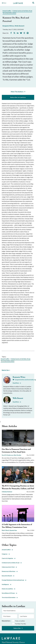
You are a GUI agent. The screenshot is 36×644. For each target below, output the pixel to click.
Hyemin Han (13, 530)
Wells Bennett (20, 26)
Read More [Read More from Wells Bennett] (16, 402)
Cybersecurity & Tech (9, 567)
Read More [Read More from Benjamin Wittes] (16, 383)
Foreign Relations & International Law (14, 580)
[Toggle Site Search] (33, 3)
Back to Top (5, 370)
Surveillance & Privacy (9, 593)
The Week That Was (20, 624)
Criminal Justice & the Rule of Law (22, 11)
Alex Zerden (17, 455)
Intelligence (6, 584)
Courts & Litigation (9, 558)
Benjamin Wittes (8, 26)
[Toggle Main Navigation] (7, 3)
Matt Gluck (5, 530)
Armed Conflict (7, 11)
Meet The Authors (17, 92)
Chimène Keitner (7, 492)
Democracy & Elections (10, 571)
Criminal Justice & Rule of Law (12, 563)
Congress (6, 554)
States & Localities (8, 589)
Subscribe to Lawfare (18, 97)
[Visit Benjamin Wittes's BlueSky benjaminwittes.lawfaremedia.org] (24, 380)
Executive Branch (8, 576)
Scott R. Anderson (8, 455)
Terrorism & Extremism (9, 13)
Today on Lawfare (20, 621)
